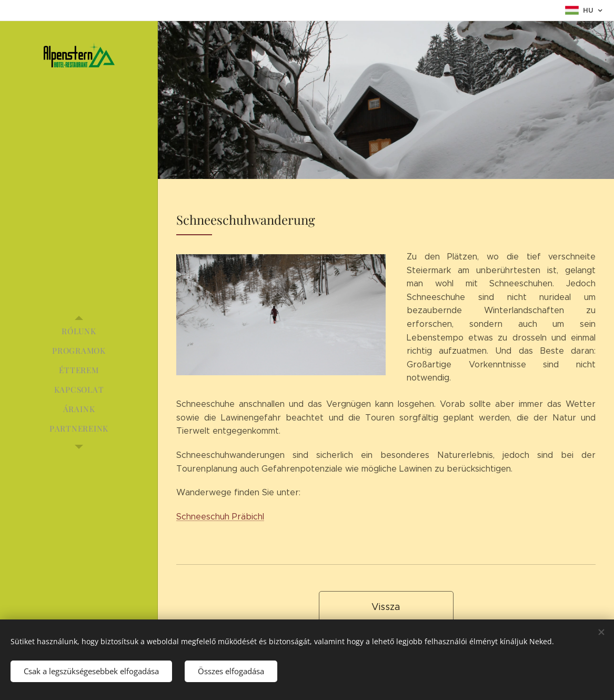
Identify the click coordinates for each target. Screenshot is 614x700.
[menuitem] (79, 331)
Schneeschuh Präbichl (220, 517)
